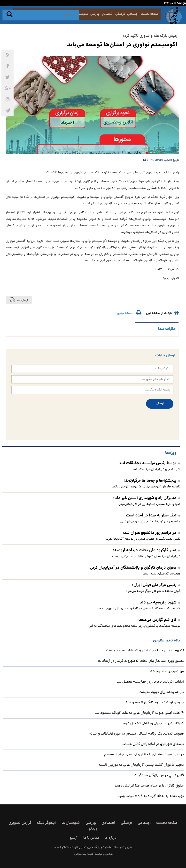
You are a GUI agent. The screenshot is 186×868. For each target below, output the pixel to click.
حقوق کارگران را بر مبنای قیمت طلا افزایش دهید (149, 786)
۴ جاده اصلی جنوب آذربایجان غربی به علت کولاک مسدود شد (139, 713)
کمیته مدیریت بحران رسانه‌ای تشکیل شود (153, 724)
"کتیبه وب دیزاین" (84, 854)
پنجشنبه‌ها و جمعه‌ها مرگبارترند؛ (152, 481)
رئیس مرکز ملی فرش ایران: (156, 585)
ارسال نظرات (165, 356)
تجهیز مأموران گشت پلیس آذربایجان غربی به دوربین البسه (141, 765)
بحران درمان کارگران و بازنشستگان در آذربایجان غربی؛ (134, 568)
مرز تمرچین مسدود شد (167, 672)
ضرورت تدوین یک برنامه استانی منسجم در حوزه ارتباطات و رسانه (137, 734)
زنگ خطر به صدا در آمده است (153, 516)
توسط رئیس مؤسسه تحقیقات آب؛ (149, 463)
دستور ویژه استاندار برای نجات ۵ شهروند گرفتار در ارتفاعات (141, 661)
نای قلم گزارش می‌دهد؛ (159, 620)
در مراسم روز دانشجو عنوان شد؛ (151, 533)
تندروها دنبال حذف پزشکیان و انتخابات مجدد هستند (144, 651)
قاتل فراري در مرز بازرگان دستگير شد (158, 776)
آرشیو (74, 838)
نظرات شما (166, 329)
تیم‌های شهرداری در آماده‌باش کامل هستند (153, 744)
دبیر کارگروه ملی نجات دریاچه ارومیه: (147, 550)
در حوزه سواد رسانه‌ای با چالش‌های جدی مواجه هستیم (144, 755)
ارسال (160, 404)
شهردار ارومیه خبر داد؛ (159, 603)
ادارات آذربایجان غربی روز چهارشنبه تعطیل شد (150, 682)
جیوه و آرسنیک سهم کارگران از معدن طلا (155, 703)
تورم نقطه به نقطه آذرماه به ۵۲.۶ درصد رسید (151, 796)
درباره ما (111, 838)
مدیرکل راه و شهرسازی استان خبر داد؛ (147, 498)
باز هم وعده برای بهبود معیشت (161, 692)
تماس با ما (91, 838)
